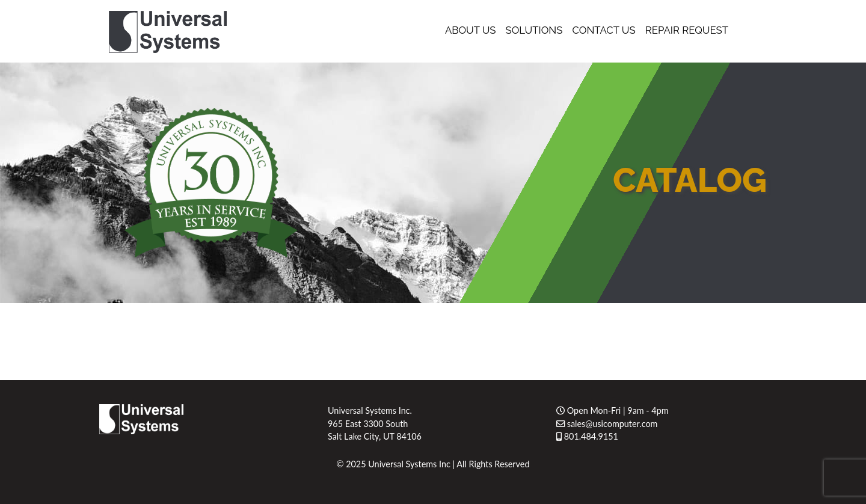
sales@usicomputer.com (607, 424)
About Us (471, 30)
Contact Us (603, 30)
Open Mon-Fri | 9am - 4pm (613, 410)
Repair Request (687, 30)
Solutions (534, 30)
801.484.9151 (587, 436)
